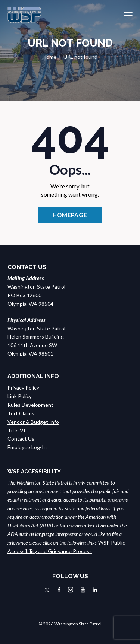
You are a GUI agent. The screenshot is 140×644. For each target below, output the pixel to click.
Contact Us (21, 439)
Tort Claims (21, 413)
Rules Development (30, 405)
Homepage (70, 215)
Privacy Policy (23, 388)
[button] (128, 15)
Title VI (16, 430)
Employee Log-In (27, 447)
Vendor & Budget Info (33, 422)
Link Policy (20, 396)
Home (49, 57)
